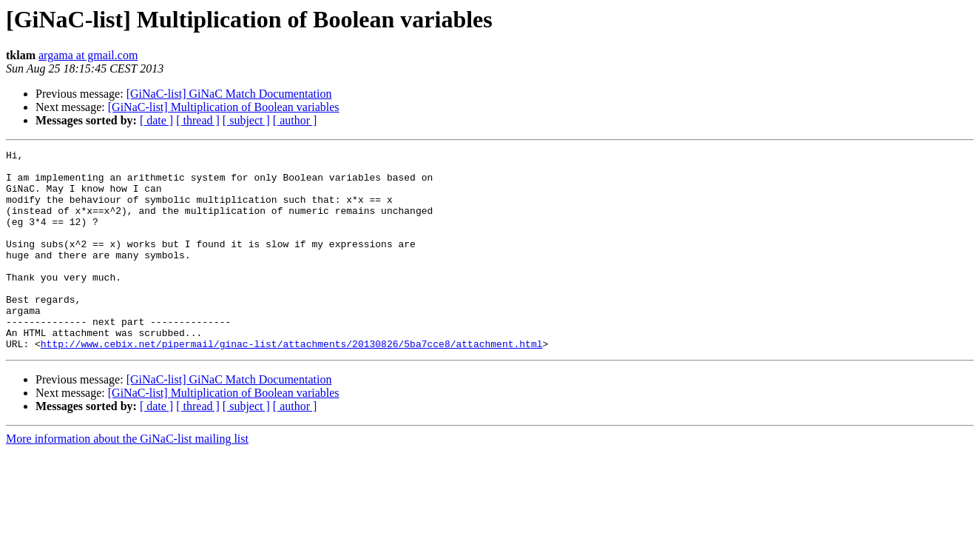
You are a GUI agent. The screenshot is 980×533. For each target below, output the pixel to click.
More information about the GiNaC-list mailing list (127, 479)
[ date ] (156, 120)
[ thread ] (198, 120)
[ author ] (295, 120)
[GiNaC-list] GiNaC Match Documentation (229, 94)
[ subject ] (246, 120)
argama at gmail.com (88, 55)
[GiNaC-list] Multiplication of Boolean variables (224, 107)
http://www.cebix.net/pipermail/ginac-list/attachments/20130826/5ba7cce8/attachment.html (292, 383)
